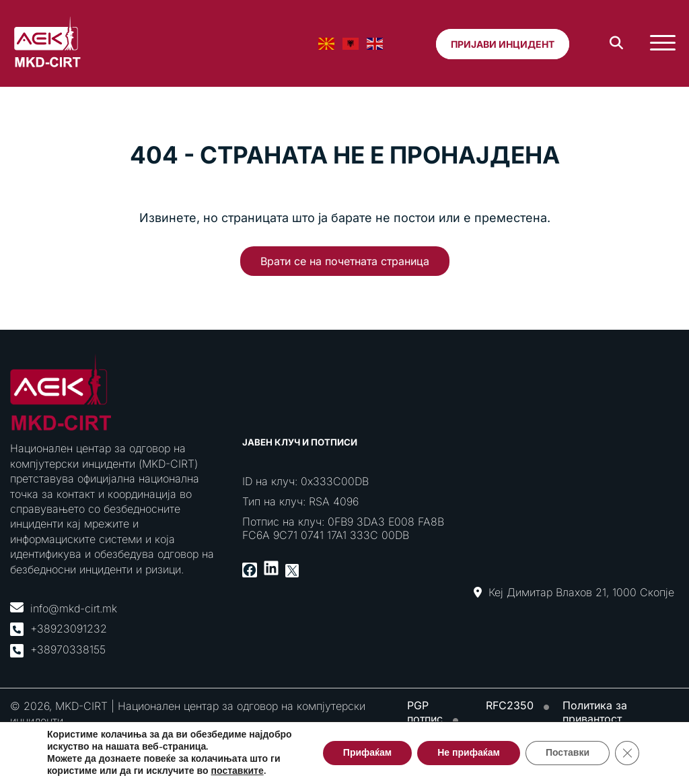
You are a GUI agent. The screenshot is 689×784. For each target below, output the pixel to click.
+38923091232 (69, 629)
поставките (238, 771)
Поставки (568, 753)
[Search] (616, 43)
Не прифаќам (469, 753)
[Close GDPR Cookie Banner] (627, 753)
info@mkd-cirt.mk (74, 608)
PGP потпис (425, 712)
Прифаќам (367, 753)
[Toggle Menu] (663, 43)
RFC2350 (510, 705)
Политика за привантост (595, 712)
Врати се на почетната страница (345, 261)
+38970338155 (68, 649)
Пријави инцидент (503, 44)
